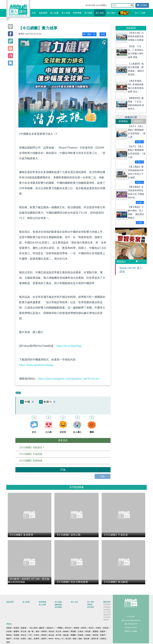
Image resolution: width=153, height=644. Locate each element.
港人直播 (66, 13)
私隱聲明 (107, 605)
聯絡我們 (107, 615)
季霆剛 (73, 631)
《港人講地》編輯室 (36, 628)
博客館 (90, 605)
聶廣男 (37, 639)
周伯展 (88, 631)
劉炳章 (76, 628)
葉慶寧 (103, 631)
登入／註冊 (140, 13)
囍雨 (8, 642)
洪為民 (37, 635)
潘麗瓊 (95, 631)
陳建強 (9, 635)
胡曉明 (44, 631)
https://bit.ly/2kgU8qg (69, 346)
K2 (63, 639)
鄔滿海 (66, 631)
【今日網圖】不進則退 (30, 454)
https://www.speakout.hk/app (36, 365)
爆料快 (106, 620)
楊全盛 (51, 635)
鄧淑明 (44, 635)
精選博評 (139, 121)
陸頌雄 (95, 635)
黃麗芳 (103, 635)
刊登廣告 (107, 617)
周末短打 (68, 628)
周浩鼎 (51, 631)
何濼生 (98, 628)
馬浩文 (91, 628)
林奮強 (103, 639)
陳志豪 (87, 639)
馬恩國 (16, 635)
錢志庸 (66, 635)
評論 (102, 476)
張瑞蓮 (16, 628)
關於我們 (107, 602)
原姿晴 (106, 628)
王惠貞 (81, 631)
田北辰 (59, 631)
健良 (30, 639)
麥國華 (16, 631)
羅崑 (75, 639)
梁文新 (68, 639)
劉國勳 (73, 635)
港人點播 (54, 13)
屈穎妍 (9, 628)
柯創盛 (81, 635)
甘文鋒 (16, 639)
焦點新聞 (43, 13)
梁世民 (84, 628)
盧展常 (44, 639)
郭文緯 (24, 631)
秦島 (38, 631)
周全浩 (24, 635)
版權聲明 (107, 610)
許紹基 (9, 631)
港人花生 (100, 13)
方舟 (30, 635)
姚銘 (80, 639)
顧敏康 (24, 628)
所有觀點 (58, 607)
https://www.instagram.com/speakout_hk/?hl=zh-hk (68, 379)
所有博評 (91, 607)
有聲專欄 (77, 13)
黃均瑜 (59, 635)
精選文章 (95, 639)
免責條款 (107, 607)
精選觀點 (123, 121)
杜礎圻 (24, 639)
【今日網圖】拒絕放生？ (32, 447)
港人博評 (111, 13)
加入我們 (107, 612)
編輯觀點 (58, 605)
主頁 (34, 13)
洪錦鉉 (88, 635)
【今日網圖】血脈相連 (30, 461)
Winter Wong (54, 639)
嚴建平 (9, 639)
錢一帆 (31, 631)
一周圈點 (59, 628)
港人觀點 (88, 13)
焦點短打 (50, 628)
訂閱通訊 (142, 5)
